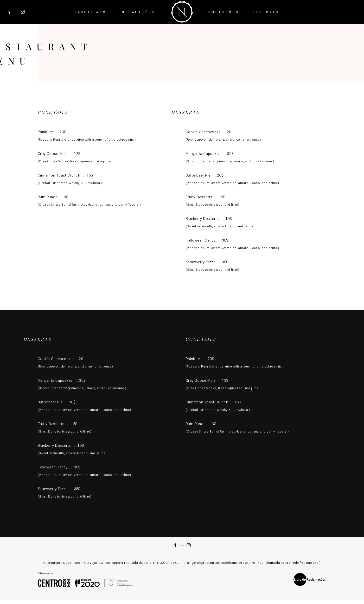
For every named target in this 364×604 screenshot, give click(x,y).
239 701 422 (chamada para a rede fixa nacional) (283, 563)
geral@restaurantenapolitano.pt (217, 563)
